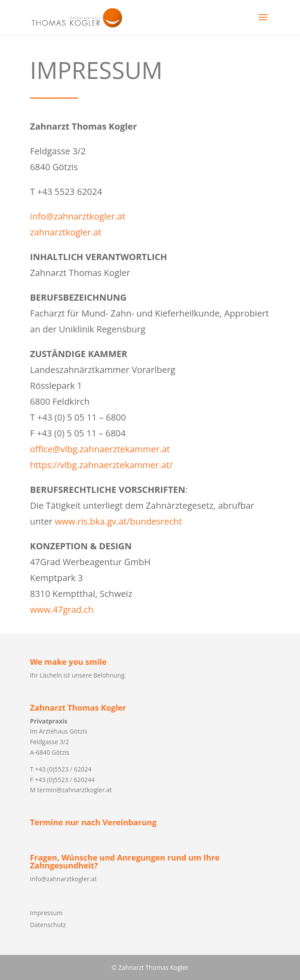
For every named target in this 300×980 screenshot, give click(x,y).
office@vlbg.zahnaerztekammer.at (100, 449)
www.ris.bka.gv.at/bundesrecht (118, 521)
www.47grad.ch (62, 609)
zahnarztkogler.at (66, 232)
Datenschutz (48, 925)
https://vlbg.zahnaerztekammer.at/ (101, 465)
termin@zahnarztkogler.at (74, 790)
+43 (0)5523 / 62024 (63, 769)
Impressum (46, 913)
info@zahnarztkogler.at (78, 216)
